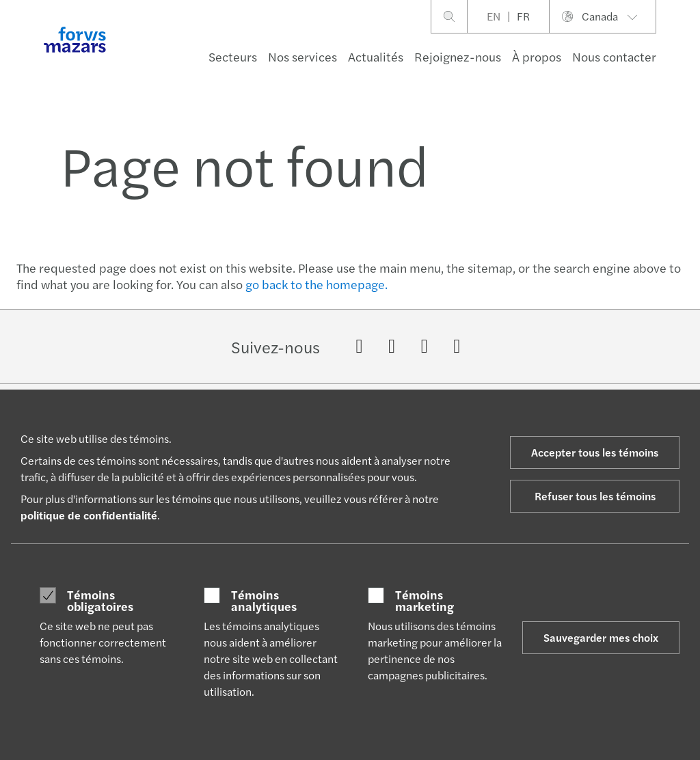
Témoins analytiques (264, 600)
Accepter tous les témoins (595, 452)
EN (494, 16)
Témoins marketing (425, 600)
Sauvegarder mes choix (601, 637)
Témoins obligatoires (100, 600)
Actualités (376, 56)
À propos (537, 56)
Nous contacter (614, 56)
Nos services (302, 56)
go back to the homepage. (317, 284)
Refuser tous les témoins (595, 496)
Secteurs (233, 56)
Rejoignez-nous (458, 56)
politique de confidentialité (89, 515)
